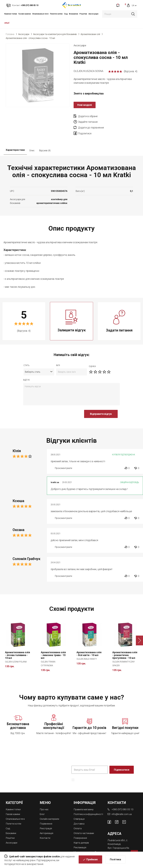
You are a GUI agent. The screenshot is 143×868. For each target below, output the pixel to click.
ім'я (58, 354)
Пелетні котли (56, 14)
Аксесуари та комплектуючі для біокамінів (55, 34)
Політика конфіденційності (86, 773)
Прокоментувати (63, 457)
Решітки (83, 14)
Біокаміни (74, 14)
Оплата (78, 819)
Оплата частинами (84, 824)
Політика (115, 860)
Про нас (44, 798)
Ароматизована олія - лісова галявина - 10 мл (17, 644)
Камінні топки (11, 14)
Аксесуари (93, 14)
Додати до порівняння (91, 122)
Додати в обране (88, 116)
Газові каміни (25, 14)
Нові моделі (85, 105)
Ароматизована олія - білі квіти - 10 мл (89, 643)
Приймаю (92, 860)
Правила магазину (84, 798)
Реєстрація (46, 817)
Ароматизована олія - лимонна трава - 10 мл (53, 644)
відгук (27, 369)
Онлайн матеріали (50, 808)
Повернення (81, 829)
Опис (32, 139)
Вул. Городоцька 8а (119, 836)
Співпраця (80, 810)
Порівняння (46, 812)
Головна (10, 34)
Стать (27, 354)
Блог (42, 803)
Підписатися (122, 759)
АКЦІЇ (7, 23)
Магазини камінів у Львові (85, 844)
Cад (66, 14)
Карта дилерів (82, 833)
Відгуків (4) (45, 139)
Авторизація (47, 821)
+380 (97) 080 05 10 (123, 798)
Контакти (45, 826)
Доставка (79, 815)
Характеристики (15, 139)
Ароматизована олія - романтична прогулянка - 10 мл (125, 644)
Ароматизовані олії (90, 34)
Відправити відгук (101, 403)
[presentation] (44, 404)
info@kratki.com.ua (122, 803)
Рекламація (80, 838)
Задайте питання (120, 116)
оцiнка (92, 355)
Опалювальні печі (40, 14)
